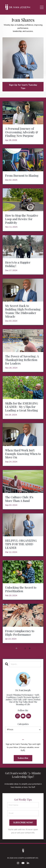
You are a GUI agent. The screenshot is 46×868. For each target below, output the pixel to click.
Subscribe (23, 758)
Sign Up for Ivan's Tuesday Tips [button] (23, 87)
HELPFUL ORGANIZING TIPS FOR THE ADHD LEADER (21, 544)
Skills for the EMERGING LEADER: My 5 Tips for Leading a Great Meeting (22, 407)
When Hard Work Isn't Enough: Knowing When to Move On (23, 454)
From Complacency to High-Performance (20, 633)
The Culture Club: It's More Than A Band (19, 499)
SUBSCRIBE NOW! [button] (23, 823)
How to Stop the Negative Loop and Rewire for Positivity (22, 219)
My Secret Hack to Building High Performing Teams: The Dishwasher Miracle (23, 311)
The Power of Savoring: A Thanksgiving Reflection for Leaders (22, 360)
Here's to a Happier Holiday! (18, 264)
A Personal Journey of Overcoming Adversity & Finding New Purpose (22, 132)
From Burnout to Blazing (22, 176)
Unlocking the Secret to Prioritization (21, 589)
